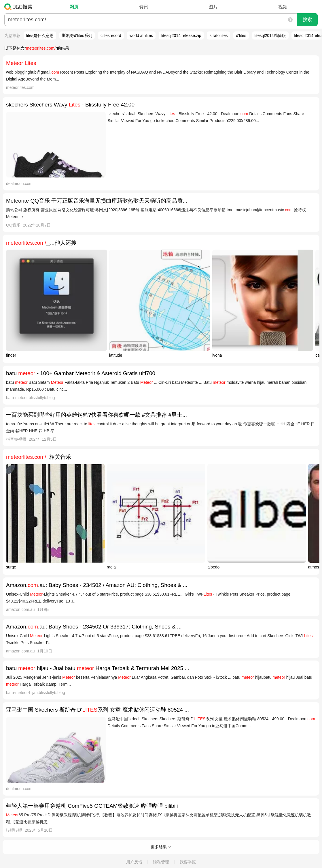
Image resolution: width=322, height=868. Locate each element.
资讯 (144, 7)
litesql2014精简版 (270, 35)
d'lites (241, 35)
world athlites (141, 35)
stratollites (218, 35)
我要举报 (188, 862)
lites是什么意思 (40, 35)
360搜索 (20, 7)
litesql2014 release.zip (181, 35)
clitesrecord (111, 35)
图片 (213, 7)
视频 (283, 7)
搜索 (307, 19)
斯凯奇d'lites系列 (77, 35)
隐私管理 (161, 862)
